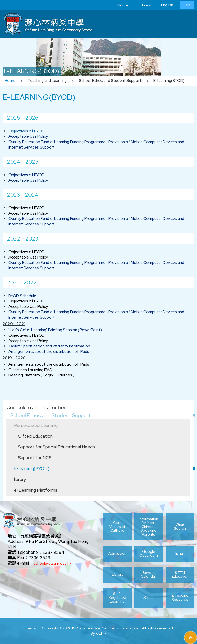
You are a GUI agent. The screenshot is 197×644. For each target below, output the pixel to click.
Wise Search (180, 526)
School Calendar (149, 575)
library (20, 479)
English (167, 5)
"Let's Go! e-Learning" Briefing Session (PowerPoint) (55, 330)
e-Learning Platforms (36, 490)
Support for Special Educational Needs (56, 447)
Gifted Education (35, 436)
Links (143, 5)
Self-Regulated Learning (117, 598)
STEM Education (180, 575)
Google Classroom (149, 554)
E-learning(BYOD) (32, 468)
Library (117, 574)
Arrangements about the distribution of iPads (49, 352)
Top (197, 634)
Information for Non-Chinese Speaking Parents (149, 527)
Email (180, 553)
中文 (187, 5)
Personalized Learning (36, 425)
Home (119, 5)
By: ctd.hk (98, 633)
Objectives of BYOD (27, 131)
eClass (149, 597)
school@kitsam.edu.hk (52, 563)
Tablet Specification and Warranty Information (49, 346)
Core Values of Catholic (117, 527)
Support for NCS (35, 458)
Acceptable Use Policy (28, 136)
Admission (117, 553)
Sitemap (31, 628)
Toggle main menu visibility (188, 19)
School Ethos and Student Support (51, 415)
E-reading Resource (180, 597)
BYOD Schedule (22, 296)
